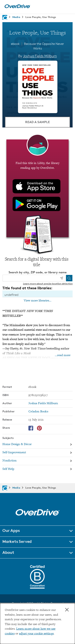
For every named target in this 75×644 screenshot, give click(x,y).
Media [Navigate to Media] (16, 17)
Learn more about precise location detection (48, 284)
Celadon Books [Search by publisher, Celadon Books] (38, 412)
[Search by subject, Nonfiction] (37, 461)
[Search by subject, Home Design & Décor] (37, 445)
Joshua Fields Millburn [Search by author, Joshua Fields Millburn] (40, 56)
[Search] (69, 278)
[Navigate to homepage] (5, 17)
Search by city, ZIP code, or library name (38, 272)
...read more (63, 355)
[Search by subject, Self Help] (37, 469)
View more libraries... (38, 301)
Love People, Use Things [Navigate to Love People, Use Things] (41, 17)
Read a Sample (37, 122)
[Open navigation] (68, 6)
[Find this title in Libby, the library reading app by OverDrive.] (37, 188)
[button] (37, 531)
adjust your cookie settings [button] (36, 634)
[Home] (17, 7)
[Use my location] (62, 278)
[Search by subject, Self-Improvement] (37, 453)
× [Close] (67, 610)
